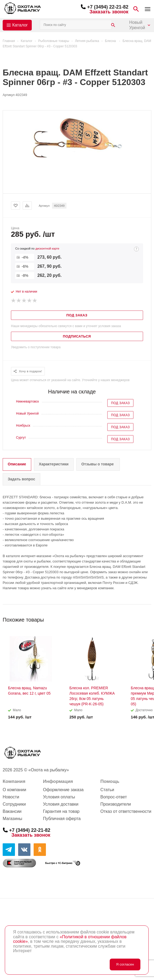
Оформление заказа (63, 790)
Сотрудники (14, 804)
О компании (14, 790)
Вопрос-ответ (114, 797)
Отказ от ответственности (126, 811)
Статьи (107, 790)
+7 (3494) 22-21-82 (108, 7)
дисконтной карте (47, 248)
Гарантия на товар (61, 811)
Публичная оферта (62, 819)
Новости (11, 797)
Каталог (20, 25)
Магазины (12, 819)
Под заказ (120, 403)
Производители (116, 804)
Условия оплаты (59, 797)
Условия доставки (61, 804)
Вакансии (12, 811)
